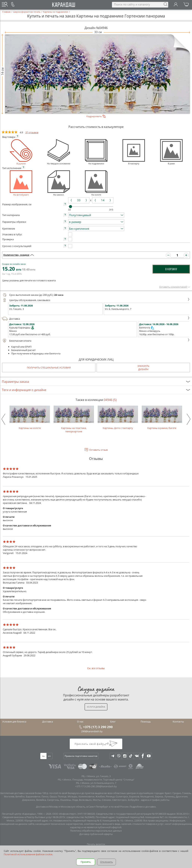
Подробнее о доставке (143, 807)
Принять (86, 862)
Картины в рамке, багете (162, 418)
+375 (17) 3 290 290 (98, 727)
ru (43, 756)
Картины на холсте (30, 418)
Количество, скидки (16, 255)
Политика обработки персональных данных (96, 831)
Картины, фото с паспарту (118, 418)
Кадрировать (96, 116)
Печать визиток (96, 844)
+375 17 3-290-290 (85, 786)
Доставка (96, 319)
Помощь (146, 722)
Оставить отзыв (98, 450)
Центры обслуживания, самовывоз (96, 300)
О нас (80, 722)
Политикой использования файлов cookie (28, 854)
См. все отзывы (96, 668)
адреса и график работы (155, 800)
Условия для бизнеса (14, 722)
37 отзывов (32, 132)
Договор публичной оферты (96, 834)
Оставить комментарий (175, 287)
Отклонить (106, 862)
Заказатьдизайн (143, 368)
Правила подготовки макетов (81, 756)
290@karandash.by (92, 731)
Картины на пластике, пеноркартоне (74, 419)
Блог (113, 722)
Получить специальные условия (49, 368)
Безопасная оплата (96, 341)
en (49, 756)
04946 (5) (110, 400)
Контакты (178, 722)
